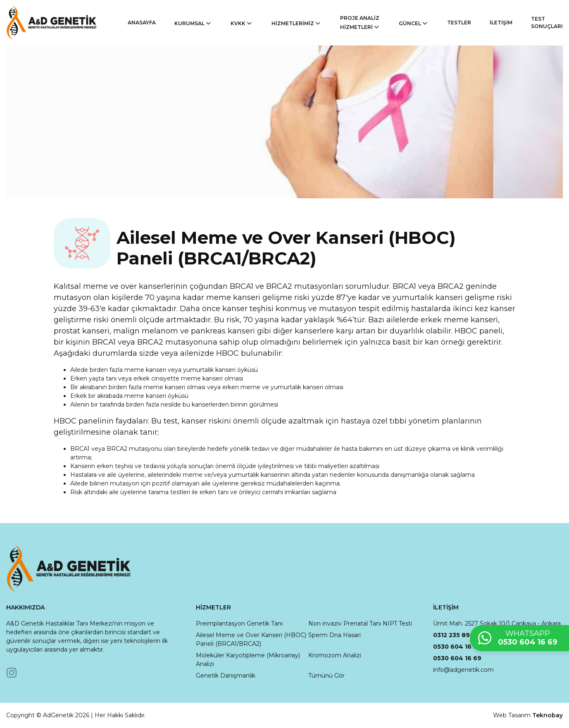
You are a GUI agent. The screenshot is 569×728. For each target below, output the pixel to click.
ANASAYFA (142, 23)
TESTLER (459, 23)
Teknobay (548, 715)
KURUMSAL (193, 23)
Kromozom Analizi (335, 655)
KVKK (242, 23)
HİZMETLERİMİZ (296, 23)
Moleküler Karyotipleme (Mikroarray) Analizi (248, 660)
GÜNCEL (414, 23)
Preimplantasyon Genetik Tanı (239, 623)
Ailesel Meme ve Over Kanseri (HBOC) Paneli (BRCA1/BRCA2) (251, 639)
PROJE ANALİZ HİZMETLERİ (360, 23)
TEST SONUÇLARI (547, 23)
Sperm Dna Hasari (334, 635)
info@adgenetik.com (463, 670)
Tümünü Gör (326, 676)
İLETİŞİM (501, 23)
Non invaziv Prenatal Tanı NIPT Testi (360, 623)
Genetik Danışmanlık (226, 676)
